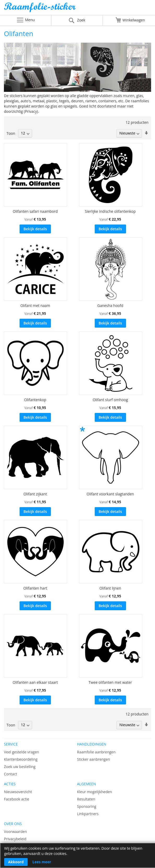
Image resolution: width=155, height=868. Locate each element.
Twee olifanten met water (110, 682)
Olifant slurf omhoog (110, 400)
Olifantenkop (35, 400)
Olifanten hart (35, 588)
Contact (10, 774)
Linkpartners (88, 814)
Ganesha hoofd (110, 306)
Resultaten (86, 799)
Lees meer (42, 862)
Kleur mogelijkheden (94, 792)
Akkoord (16, 862)
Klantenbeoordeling (21, 759)
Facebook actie (17, 799)
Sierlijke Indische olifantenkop (110, 211)
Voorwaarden (15, 831)
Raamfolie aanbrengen (96, 752)
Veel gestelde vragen (21, 752)
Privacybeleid (15, 839)
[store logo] (77, 9)
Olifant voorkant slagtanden (110, 494)
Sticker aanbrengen (93, 759)
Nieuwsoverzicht (18, 792)
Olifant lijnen (110, 588)
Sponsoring (87, 806)
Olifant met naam (35, 306)
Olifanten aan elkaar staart (35, 682)
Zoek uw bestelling (20, 767)
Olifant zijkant (35, 494)
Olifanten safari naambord (35, 211)
